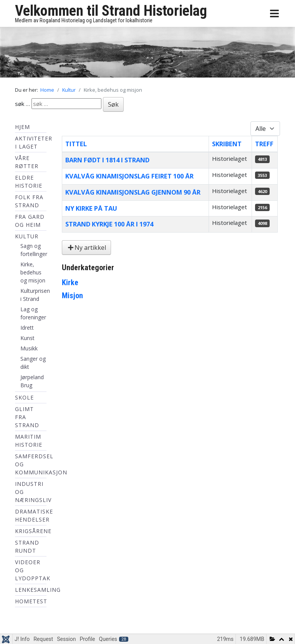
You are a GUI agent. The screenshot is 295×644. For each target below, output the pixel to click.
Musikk (29, 348)
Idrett (27, 328)
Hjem (22, 127)
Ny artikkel (86, 248)
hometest (31, 601)
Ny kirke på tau (91, 208)
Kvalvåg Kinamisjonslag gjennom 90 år (133, 192)
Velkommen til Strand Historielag (111, 11)
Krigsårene (33, 531)
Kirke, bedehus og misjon (33, 272)
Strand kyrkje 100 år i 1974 (109, 224)
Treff (264, 144)
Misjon (72, 296)
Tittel (76, 144)
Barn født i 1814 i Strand (107, 160)
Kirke (70, 282)
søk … (22, 104)
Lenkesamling (38, 590)
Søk (113, 104)
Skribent (227, 144)
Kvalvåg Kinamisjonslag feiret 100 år (129, 176)
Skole (24, 397)
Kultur (27, 236)
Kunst (27, 338)
